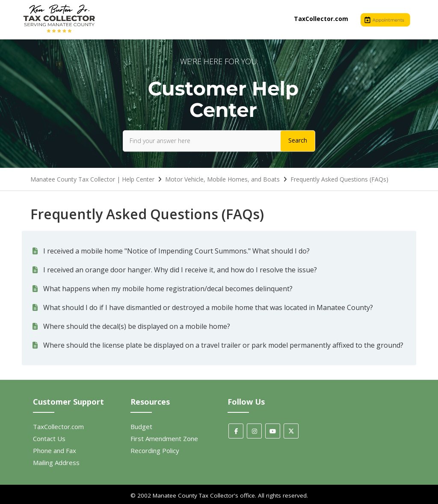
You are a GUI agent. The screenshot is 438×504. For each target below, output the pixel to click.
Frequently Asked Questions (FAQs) (339, 179)
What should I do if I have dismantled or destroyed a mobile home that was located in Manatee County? (208, 307)
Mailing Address (56, 462)
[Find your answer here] (219, 141)
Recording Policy (155, 450)
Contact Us (49, 438)
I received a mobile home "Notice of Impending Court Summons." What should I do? (176, 251)
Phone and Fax (55, 450)
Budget (141, 426)
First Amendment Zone (164, 438)
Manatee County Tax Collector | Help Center (92, 179)
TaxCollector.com (321, 19)
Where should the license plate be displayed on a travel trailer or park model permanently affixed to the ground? (223, 345)
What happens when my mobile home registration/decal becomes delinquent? (168, 289)
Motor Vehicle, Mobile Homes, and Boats (222, 179)
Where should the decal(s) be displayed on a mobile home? (137, 326)
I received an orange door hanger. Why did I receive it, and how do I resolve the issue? (180, 270)
